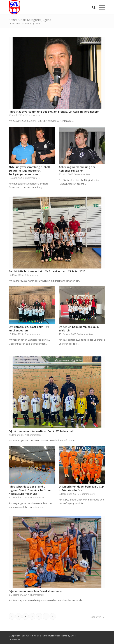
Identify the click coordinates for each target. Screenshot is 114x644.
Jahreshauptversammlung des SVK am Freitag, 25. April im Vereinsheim (54, 112)
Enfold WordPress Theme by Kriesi (59, 636)
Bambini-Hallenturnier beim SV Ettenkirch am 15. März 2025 (47, 271)
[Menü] (100, 7)
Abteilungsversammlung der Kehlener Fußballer (77, 169)
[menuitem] (92, 7)
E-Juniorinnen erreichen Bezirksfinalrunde (35, 591)
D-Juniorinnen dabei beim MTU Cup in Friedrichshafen (81, 488)
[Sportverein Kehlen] (47, 7)
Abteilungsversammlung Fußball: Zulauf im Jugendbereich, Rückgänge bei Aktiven (30, 171)
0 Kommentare (32, 115)
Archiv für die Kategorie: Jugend (30, 20)
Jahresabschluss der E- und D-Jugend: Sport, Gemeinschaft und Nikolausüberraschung (30, 490)
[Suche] (92, 7)
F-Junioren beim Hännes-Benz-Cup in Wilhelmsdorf (41, 431)
